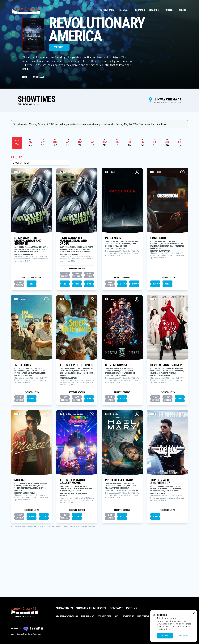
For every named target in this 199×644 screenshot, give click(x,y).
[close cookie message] (194, 613)
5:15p (89, 320)
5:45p (122, 329)
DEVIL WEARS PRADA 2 (166, 410)
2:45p (65, 444)
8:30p (89, 329)
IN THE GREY (23, 410)
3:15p (19, 444)
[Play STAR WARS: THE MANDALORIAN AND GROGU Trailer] (92, 217)
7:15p (77, 562)
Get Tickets (59, 47)
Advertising (128, 616)
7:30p (89, 444)
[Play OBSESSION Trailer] (182, 217)
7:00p (77, 329)
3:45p (77, 320)
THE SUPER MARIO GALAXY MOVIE (72, 527)
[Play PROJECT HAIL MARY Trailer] (137, 459)
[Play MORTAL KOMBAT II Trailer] (137, 344)
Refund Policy (88, 616)
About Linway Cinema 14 (67, 616)
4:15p (65, 562)
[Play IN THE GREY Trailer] (46, 344)
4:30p (19, 329)
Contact (125, 10)
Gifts (117, 616)
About (183, 10)
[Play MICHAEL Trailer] (46, 459)
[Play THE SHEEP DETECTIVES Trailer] (92, 344)
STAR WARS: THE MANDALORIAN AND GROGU (73, 286)
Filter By (16, 202)
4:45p (77, 444)
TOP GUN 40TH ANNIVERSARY (160, 527)
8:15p (122, 444)
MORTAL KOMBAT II (118, 410)
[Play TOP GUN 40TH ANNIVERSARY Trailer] (182, 459)
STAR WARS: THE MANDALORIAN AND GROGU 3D (28, 286)
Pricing (169, 10)
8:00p (44, 562)
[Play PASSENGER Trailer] (137, 217)
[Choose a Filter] (41, 208)
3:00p (65, 320)
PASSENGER (113, 283)
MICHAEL (21, 525)
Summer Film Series (147, 10)
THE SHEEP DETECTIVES (76, 410)
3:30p (155, 444)
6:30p (32, 562)
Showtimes (107, 10)
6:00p (155, 562)
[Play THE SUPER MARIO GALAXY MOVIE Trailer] (92, 459)
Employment (143, 616)
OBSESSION (158, 283)
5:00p (167, 444)
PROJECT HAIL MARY (119, 525)
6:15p (65, 329)
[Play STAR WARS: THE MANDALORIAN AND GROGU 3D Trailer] (46, 217)
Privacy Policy (183, 636)
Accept (165, 636)
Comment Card (104, 616)
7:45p (32, 329)
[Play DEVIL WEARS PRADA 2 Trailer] (182, 344)
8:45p (168, 329)
